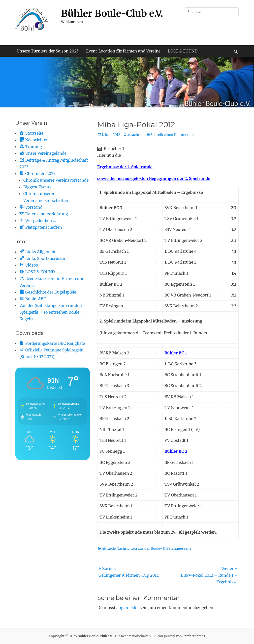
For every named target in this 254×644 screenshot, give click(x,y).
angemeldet (127, 608)
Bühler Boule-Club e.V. (112, 13)
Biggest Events (37, 187)
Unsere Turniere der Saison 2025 (48, 51)
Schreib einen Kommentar (172, 135)
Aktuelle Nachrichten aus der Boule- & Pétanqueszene (147, 548)
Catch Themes (194, 636)
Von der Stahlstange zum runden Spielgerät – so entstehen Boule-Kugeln (51, 312)
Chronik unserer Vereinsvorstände (56, 180)
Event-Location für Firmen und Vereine (123, 51)
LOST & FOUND (183, 51)
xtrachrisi (135, 135)
